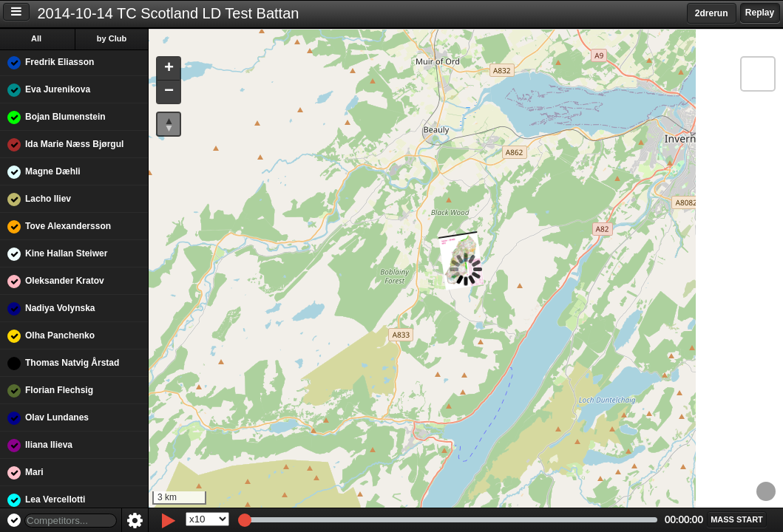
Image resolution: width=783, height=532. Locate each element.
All (36, 38)
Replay (760, 13)
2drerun (712, 13)
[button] (169, 69)
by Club (112, 38)
